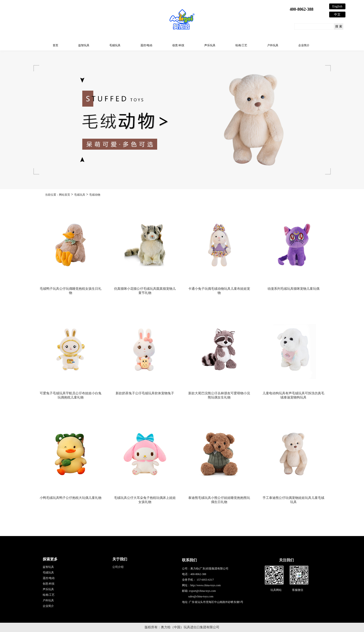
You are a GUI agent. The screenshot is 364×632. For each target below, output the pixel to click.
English (337, 6)
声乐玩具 (210, 45)
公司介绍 (118, 567)
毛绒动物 (95, 195)
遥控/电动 (146, 45)
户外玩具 (273, 45)
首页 (55, 45)
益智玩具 (84, 45)
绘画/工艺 (241, 45)
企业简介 (304, 45)
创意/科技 (178, 45)
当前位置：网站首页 (58, 195)
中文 (337, 15)
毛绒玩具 (115, 45)
